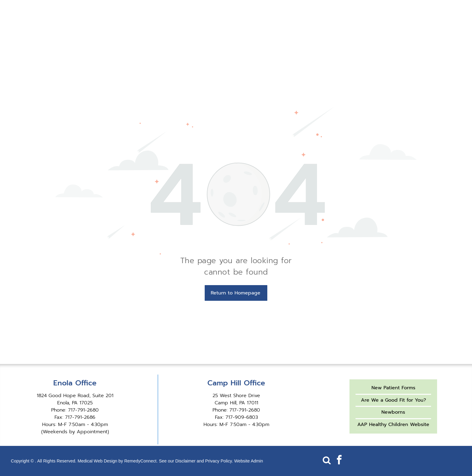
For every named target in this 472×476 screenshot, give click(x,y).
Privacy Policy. (219, 461)
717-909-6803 (242, 417)
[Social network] (327, 461)
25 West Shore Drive (236, 396)
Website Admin (249, 461)
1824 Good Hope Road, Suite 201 (75, 396)
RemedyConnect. (141, 461)
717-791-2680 (83, 410)
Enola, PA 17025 (75, 403)
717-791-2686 (80, 417)
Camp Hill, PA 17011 (236, 403)
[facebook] (339, 461)
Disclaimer (185, 461)
